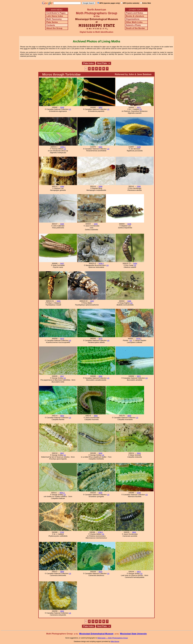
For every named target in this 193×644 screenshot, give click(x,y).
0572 (139, 376)
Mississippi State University (133, 634)
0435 (96, 224)
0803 (134, 532)
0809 (62, 572)
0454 (135, 263)
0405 (62, 224)
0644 (139, 453)
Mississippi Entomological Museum (96, 634)
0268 (101, 186)
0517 (62, 376)
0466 (129, 301)
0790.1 (100, 532)
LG (70, 109)
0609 (129, 416)
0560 (101, 376)
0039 (62, 107)
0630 (101, 453)
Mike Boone (115, 641)
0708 (139, 493)
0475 (101, 339)
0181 (101, 147)
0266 (62, 186)
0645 (101, 493)
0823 (139, 572)
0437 (62, 263)
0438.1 (101, 263)
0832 (62, 611)
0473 (62, 339)
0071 (139, 107)
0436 (129, 224)
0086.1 (63, 147)
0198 (139, 147)
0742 (62, 532)
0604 (62, 416)
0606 (96, 416)
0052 (101, 107)
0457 (92, 301)
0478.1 (139, 339)
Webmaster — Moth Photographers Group (113, 638)
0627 (62, 453)
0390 (139, 186)
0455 (59, 301)
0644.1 (62, 493)
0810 (101, 572)
